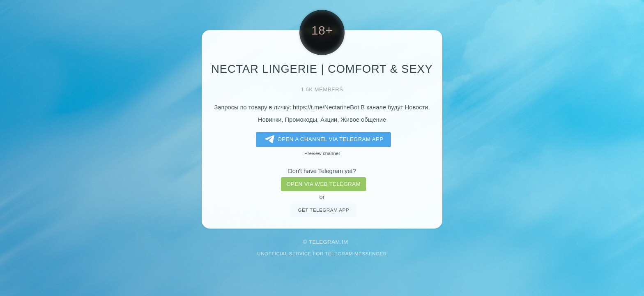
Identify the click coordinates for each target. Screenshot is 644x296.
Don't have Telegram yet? (322, 171)
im (345, 242)
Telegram (324, 242)
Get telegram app (323, 210)
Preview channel (322, 153)
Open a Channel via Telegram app (323, 139)
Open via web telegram (323, 184)
